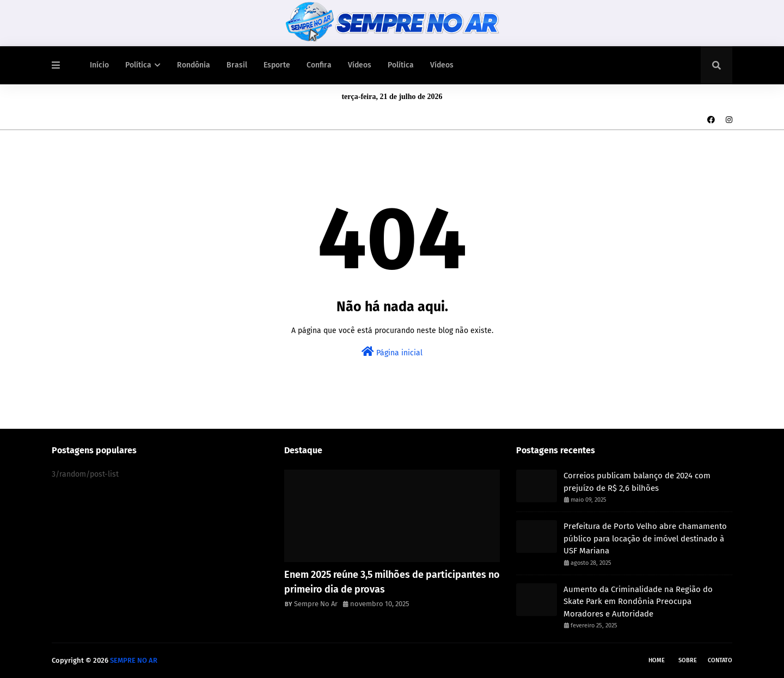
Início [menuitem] (99, 65)
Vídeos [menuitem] (360, 65)
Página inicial (392, 352)
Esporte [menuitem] (277, 65)
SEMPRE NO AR (134, 660)
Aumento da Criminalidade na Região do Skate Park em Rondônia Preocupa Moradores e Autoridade (638, 602)
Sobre (688, 660)
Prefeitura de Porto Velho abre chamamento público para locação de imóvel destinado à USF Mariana (645, 538)
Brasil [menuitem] (237, 65)
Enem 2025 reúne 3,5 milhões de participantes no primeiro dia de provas (392, 582)
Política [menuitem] (138, 65)
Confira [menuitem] (319, 65)
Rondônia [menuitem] (194, 65)
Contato (720, 660)
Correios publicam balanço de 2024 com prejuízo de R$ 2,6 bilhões (637, 482)
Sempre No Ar (316, 604)
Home (657, 660)
